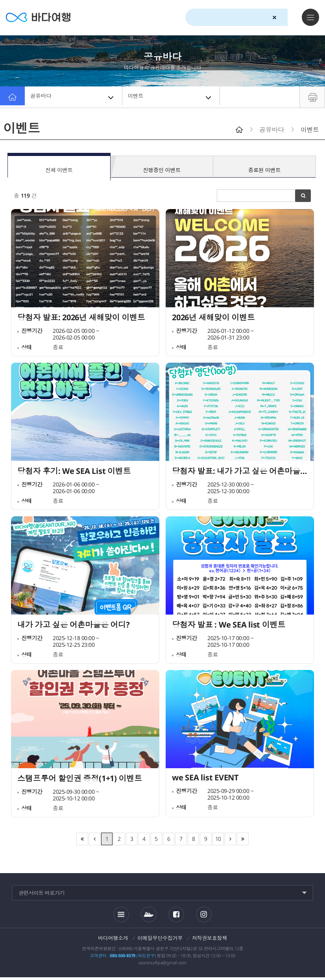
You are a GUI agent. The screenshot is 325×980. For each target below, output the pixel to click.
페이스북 (176, 917)
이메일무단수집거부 (160, 941)
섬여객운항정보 (149, 917)
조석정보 (121, 917)
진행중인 (162, 168)
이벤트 (172, 97)
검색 (288, 18)
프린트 (312, 97)
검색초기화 (274, 17)
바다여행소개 (113, 941)
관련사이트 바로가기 (42, 896)
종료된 (264, 168)
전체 (59, 168)
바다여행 (43, 17)
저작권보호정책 (210, 941)
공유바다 (74, 97)
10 (218, 841)
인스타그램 (204, 917)
